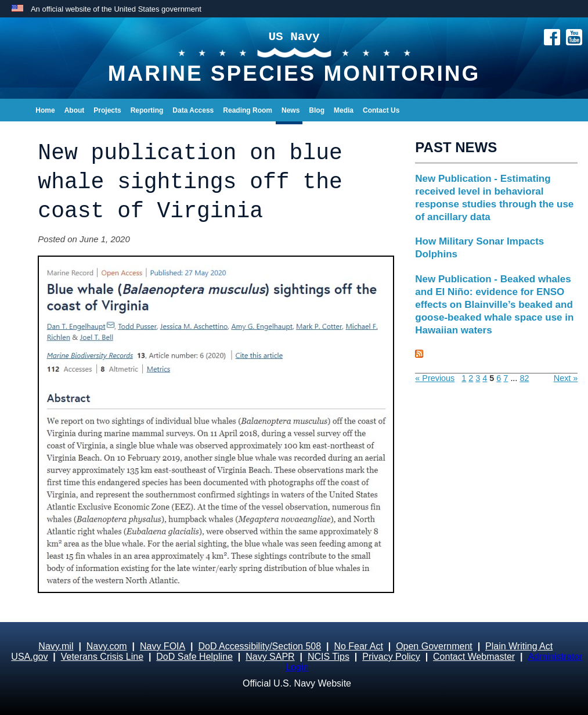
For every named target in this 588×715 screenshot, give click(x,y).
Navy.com (107, 646)
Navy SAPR (270, 657)
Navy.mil (56, 646)
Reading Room (248, 110)
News (291, 110)
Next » (566, 378)
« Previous (435, 378)
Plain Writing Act (519, 646)
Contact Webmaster (474, 657)
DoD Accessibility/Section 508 (259, 646)
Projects (107, 110)
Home (45, 110)
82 (524, 378)
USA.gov (29, 657)
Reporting (147, 110)
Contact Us (381, 110)
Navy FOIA (163, 646)
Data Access (193, 110)
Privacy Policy (391, 657)
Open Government (434, 646)
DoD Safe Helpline (194, 657)
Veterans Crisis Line (102, 657)
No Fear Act (358, 646)
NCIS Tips (329, 657)
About (75, 110)
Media (344, 110)
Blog (317, 110)
